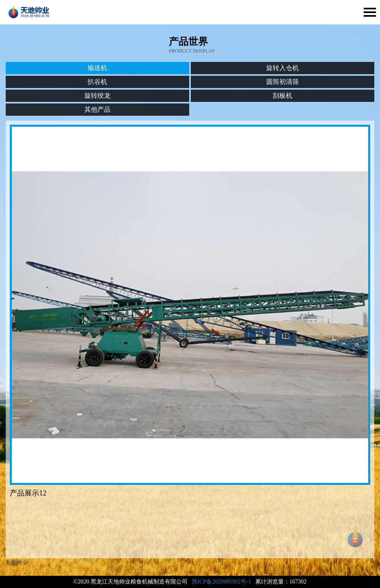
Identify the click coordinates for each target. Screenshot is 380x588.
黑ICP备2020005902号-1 (221, 582)
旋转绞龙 (97, 96)
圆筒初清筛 (283, 82)
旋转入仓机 (283, 68)
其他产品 (97, 109)
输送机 (97, 68)
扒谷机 (97, 82)
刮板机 (283, 96)
